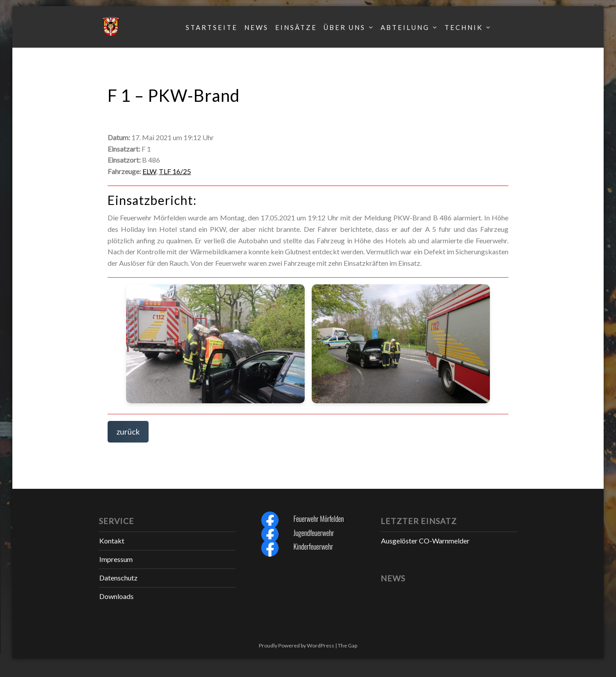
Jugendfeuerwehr (314, 533)
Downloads (116, 596)
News (256, 27)
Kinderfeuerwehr (314, 547)
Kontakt (112, 541)
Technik (464, 27)
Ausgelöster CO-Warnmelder (425, 541)
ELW (149, 171)
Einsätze (296, 27)
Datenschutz (118, 578)
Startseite (212, 27)
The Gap (347, 645)
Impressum (116, 559)
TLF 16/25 (175, 171)
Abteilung (405, 27)
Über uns (345, 27)
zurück (128, 431)
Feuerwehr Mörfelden (319, 519)
